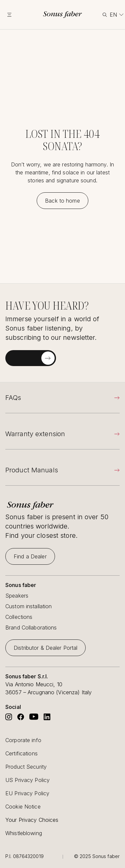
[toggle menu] (14, 15)
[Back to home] (62, 201)
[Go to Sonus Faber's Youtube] (34, 717)
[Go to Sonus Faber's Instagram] (9, 717)
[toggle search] (104, 15)
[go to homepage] (62, 15)
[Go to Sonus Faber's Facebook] (21, 717)
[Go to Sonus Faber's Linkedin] (47, 717)
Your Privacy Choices (32, 820)
